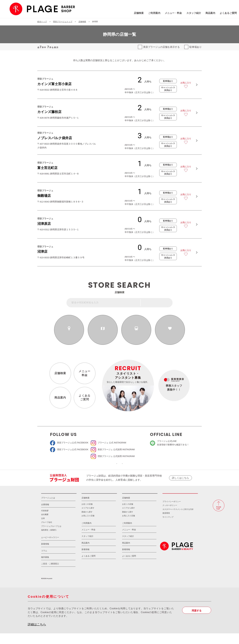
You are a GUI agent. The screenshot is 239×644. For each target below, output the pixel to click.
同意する (197, 621)
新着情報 (45, 555)
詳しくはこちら (180, 484)
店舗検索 (118, 13)
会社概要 (45, 525)
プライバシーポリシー (172, 512)
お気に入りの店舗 (170, 335)
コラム (44, 561)
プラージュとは (48, 508)
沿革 (43, 529)
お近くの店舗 (69, 335)
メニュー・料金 (153, 13)
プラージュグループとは (51, 537)
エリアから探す (103, 335)
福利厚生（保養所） (49, 541)
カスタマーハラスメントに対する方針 (178, 520)
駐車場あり (196, 47)
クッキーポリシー (170, 516)
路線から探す (136, 335)
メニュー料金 (85, 375)
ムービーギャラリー (50, 548)
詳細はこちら (37, 635)
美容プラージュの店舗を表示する (161, 47)
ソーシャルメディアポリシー (142, 468)
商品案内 (190, 13)
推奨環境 (166, 524)
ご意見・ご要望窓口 (50, 574)
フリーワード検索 (159, 304)
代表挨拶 (45, 521)
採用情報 (180, 502)
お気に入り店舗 (88, 526)
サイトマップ (168, 527)
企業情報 (45, 515)
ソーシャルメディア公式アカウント (97, 468)
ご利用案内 (134, 13)
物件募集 (45, 568)
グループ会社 (47, 533)
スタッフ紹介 (173, 13)
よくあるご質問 (207, 13)
